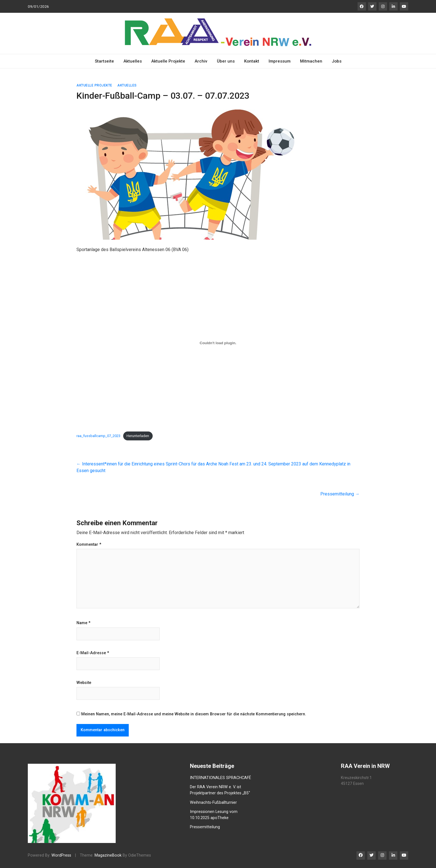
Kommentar (89, 545)
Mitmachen (311, 61)
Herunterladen (138, 436)
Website (84, 683)
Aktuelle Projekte (168, 61)
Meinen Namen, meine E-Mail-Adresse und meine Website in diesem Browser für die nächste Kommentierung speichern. (194, 714)
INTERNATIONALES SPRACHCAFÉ (221, 778)
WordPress (61, 855)
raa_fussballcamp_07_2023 (98, 436)
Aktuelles (133, 61)
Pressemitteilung (340, 494)
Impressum (280, 61)
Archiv (201, 61)
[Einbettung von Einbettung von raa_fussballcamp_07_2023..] (218, 343)
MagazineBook (108, 855)
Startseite (104, 61)
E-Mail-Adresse (93, 653)
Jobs (337, 61)
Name (83, 623)
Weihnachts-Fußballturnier (213, 803)
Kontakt (252, 61)
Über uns (226, 61)
